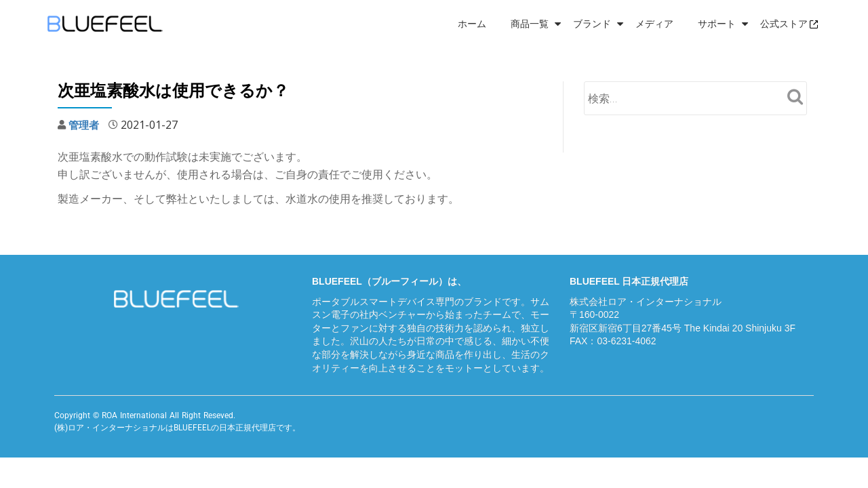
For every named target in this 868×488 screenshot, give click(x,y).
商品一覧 (530, 24)
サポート (717, 24)
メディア (654, 24)
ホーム (472, 24)
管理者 (85, 125)
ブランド (592, 24)
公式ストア (789, 24)
